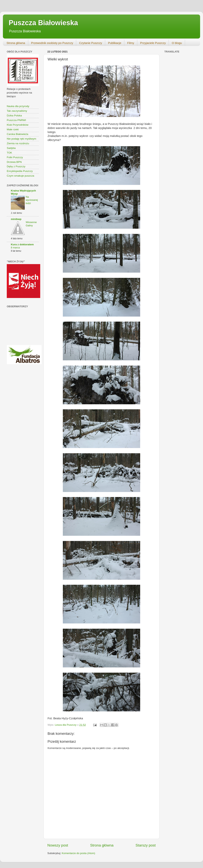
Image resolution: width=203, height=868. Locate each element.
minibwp (16, 219)
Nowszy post (58, 845)
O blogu (177, 43)
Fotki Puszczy (15, 157)
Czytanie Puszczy (90, 43)
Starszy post (146, 845)
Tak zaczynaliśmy (17, 111)
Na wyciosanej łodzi (32, 200)
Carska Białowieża (17, 134)
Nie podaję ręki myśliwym (21, 139)
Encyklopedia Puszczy (20, 171)
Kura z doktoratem (22, 244)
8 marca (15, 248)
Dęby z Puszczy (16, 166)
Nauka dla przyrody (18, 106)
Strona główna (16, 43)
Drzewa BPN (14, 162)
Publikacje (115, 43)
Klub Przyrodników (18, 125)
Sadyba (11, 148)
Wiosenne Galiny (31, 224)
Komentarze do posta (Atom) (78, 853)
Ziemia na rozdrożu (18, 143)
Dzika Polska (14, 115)
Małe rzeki (13, 129)
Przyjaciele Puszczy (153, 43)
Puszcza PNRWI (16, 120)
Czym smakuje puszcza (20, 176)
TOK (9, 153)
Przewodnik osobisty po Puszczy (52, 43)
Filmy (131, 43)
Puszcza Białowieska (43, 23)
